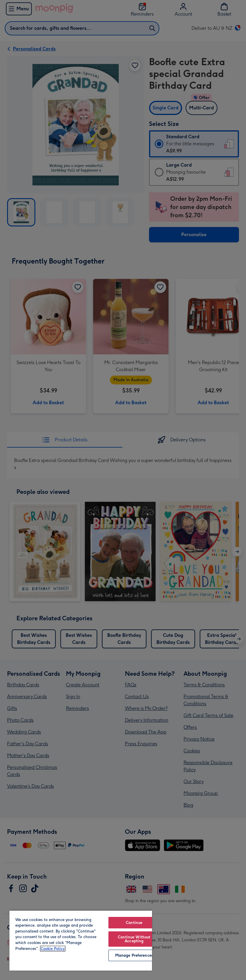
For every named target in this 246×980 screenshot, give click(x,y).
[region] (81, 940)
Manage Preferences (134, 955)
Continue (134, 923)
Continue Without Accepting (134, 939)
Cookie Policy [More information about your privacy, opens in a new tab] (53, 949)
